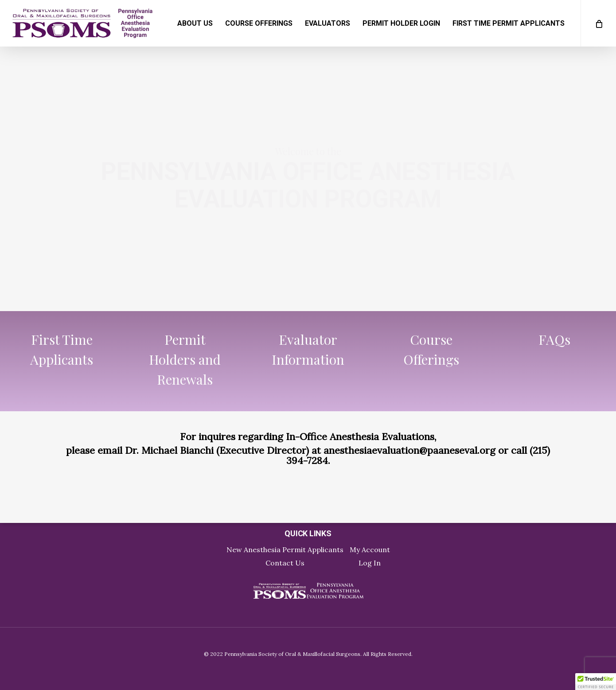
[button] (596, 682)
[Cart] (598, 23)
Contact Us (285, 563)
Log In (370, 563)
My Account (370, 550)
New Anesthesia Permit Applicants (285, 550)
